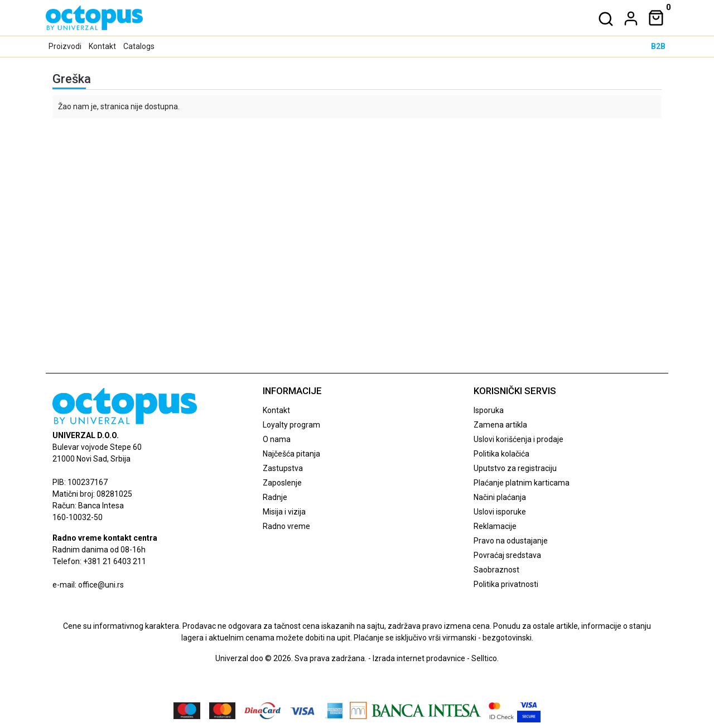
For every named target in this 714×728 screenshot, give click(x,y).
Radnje (275, 497)
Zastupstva (283, 468)
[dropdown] (629, 18)
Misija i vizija (284, 512)
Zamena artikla (500, 425)
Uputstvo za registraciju (515, 468)
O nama (277, 439)
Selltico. (485, 658)
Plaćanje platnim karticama (522, 483)
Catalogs (139, 46)
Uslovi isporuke (500, 512)
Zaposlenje (282, 483)
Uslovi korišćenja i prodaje (518, 439)
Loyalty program (291, 425)
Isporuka (489, 410)
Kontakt (102, 46)
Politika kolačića (501, 454)
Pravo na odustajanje (511, 541)
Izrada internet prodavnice (419, 658)
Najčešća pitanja (291, 454)
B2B (658, 46)
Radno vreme (286, 526)
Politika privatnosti (506, 584)
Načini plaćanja (500, 497)
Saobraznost (496, 570)
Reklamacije (495, 526)
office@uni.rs (101, 585)
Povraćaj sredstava (507, 555)
